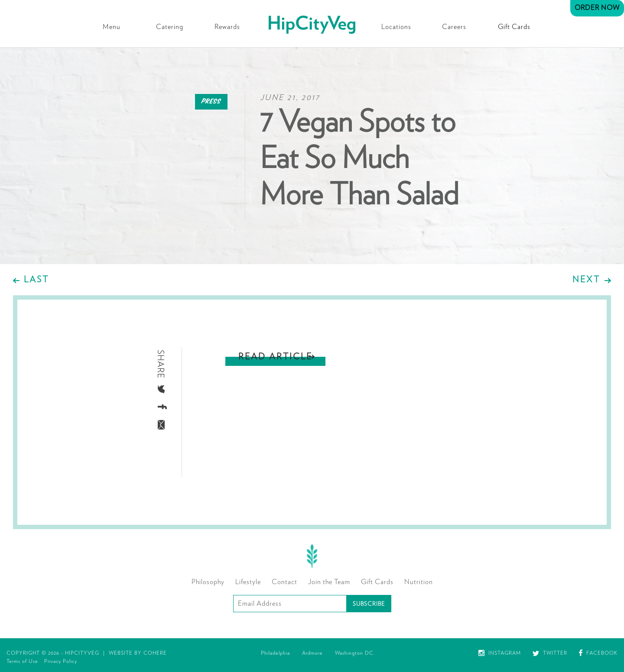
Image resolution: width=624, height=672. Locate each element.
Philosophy (208, 582)
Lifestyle (248, 582)
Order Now (597, 8)
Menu (112, 27)
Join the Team (329, 582)
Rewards (227, 27)
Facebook (598, 653)
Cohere (155, 653)
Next (586, 280)
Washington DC (354, 653)
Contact (284, 582)
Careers (454, 27)
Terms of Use (22, 661)
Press (211, 102)
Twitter (550, 653)
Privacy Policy (61, 661)
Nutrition (419, 582)
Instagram (500, 653)
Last (36, 280)
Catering (170, 27)
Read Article (275, 357)
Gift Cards (514, 27)
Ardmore (312, 653)
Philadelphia (275, 653)
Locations (396, 27)
